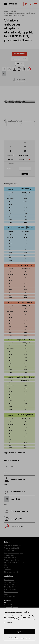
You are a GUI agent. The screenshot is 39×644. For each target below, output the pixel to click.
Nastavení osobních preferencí (20, 638)
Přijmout (20, 632)
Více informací (8, 623)
